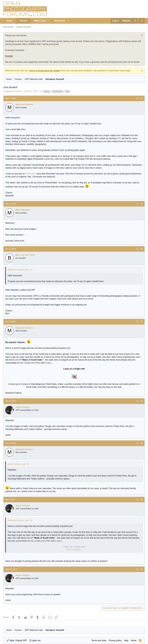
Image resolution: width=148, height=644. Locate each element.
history (47, 91)
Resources (60, 21)
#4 (142, 322)
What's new (40, 21)
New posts (8, 27)
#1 (142, 98)
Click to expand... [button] (74, 550)
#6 (142, 443)
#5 (142, 401)
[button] (49, 21)
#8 (142, 569)
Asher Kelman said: (17, 464)
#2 (142, 204)
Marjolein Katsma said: (18, 270)
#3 (142, 249)
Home (10, 21)
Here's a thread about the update (45, 71)
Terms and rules (99, 640)
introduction (58, 91)
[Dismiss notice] (141, 36)
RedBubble (31, 174)
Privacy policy (115, 640)
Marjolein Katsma (14, 91)
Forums (23, 21)
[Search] (142, 21)
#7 (142, 499)
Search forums (24, 27)
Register (9, 56)
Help (126, 640)
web (67, 91)
